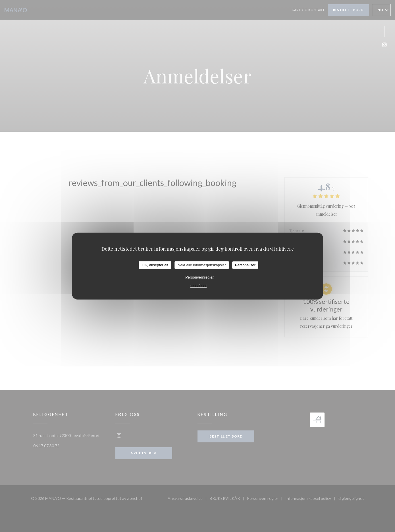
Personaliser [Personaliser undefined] (245, 265)
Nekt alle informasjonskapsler (202, 265)
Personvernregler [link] (199, 277)
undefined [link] (198, 285)
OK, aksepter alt (155, 265)
